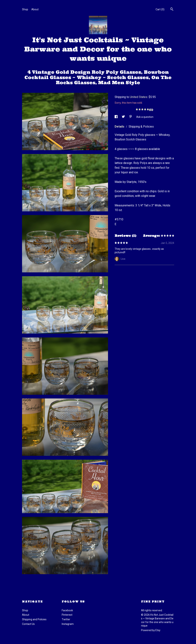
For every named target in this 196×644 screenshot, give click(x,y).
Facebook (67, 610)
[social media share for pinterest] (131, 117)
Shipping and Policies (34, 619)
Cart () (160, 9)
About (35, 9)
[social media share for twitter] (124, 117)
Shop (25, 9)
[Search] (172, 10)
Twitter (66, 619)
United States (139, 97)
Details (120, 127)
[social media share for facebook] (116, 117)
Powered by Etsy (151, 630)
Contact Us (28, 624)
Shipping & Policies (141, 127)
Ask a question (145, 117)
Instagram (68, 624)
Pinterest (67, 615)
